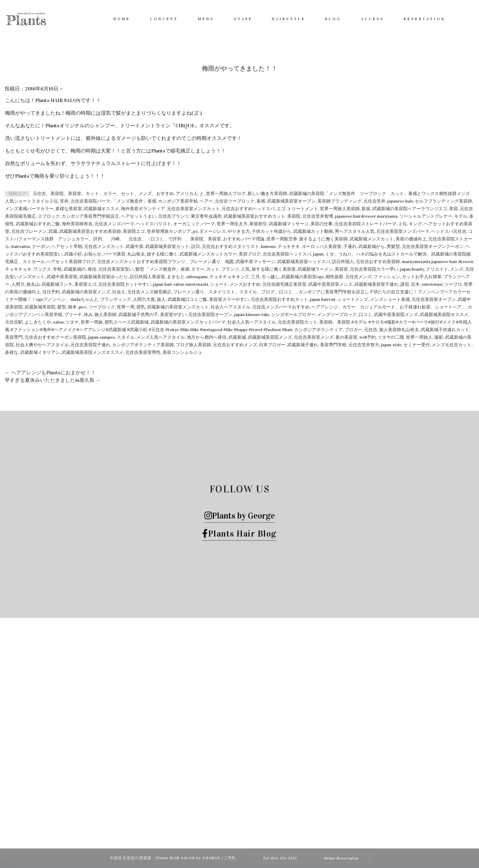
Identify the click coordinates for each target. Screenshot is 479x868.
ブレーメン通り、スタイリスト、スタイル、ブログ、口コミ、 (235, 292)
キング (415, 224)
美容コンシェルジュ (182, 352)
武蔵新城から (372, 247)
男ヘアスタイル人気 (355, 231)
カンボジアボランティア (318, 330)
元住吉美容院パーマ (90, 201)
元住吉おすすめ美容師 (378, 262)
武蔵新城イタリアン (40, 352)
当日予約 (51, 292)
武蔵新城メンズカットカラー (208, 254)
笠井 (64, 201)
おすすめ (232, 239)
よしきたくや (38, 322)
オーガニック (186, 224)
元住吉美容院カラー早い (374, 269)
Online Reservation (341, 858)
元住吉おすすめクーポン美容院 (55, 337)
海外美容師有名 (77, 224)
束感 (261, 201)
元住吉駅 (14, 322)
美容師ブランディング (339, 201)
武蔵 (53, 231)
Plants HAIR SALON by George (231, 828)
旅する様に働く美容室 (274, 269)
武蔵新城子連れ (303, 345)
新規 (366, 209)
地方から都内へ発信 (207, 337)
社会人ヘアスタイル (231, 307)
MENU (206, 19)
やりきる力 (239, 231)
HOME (122, 19)
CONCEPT (164, 19)
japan (318, 254)
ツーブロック (102, 307)
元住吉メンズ (358, 277)
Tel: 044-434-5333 (279, 858)
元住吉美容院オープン (210, 315)
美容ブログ (250, 254)
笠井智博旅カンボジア (169, 231)
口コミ (365, 315)
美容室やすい (173, 315)
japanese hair (400, 201)
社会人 (119, 292)
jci (195, 231)
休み (88, 315)
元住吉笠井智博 (318, 216)
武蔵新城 (237, 337)
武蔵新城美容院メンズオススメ (93, 352)
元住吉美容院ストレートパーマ (365, 224)
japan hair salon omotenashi (181, 284)
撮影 (439, 337)
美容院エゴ (134, 231)
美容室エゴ (85, 284)
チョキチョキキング (229, 277)
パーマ (208, 224)
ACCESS (373, 19)
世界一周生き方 (232, 224)
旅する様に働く (162, 254)
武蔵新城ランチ (57, 284)
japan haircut (323, 299)
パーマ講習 (114, 254)
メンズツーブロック (337, 315)
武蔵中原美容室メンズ (330, 284)
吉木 (415, 284)
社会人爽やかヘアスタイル (42, 345)
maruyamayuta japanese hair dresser (437, 262)
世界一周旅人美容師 (340, 209)
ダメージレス (213, 231)
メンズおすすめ (245, 284)
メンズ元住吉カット (452, 345)
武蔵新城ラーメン (315, 269)
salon (58, 322)
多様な (12, 352)
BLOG (333, 19)
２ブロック (49, 216)
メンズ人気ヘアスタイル (161, 337)
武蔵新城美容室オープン (291, 201)
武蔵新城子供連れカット (445, 330)
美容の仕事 (322, 224)
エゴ (281, 209)
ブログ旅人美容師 (193, 345)
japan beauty (412, 269)
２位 (402, 224)
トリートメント (303, 209)
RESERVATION (425, 19)
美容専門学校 (333, 345)
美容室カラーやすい (229, 299)
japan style (391, 345)
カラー (198, 269)
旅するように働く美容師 (323, 239)
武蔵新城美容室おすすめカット (254, 216)
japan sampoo (102, 337)
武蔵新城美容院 (40, 307)
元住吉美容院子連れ (90, 345)
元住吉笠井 (374, 201)
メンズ (457, 269)
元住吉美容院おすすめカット (279, 299)
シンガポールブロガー (293, 315)
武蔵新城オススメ (101, 209)
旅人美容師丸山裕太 (399, 330)
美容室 (341, 269)
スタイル (126, 337)
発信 (92, 269)
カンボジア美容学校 (178, 201)
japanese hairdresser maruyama (366, 216)
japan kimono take (252, 315)
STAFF (243, 19)
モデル (461, 216)
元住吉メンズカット (104, 247)
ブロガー (353, 330)
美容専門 (14, 337)
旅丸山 (33, 284)
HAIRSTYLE (289, 19)
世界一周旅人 (419, 337)
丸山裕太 (136, 254)
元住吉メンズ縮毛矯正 (149, 292)
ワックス (42, 269)
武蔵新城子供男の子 (138, 315)
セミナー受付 (417, 345)
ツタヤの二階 (391, 337)
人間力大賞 (144, 299)
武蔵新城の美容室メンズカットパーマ (188, 322)
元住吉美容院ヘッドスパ (287, 254)
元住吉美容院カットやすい (125, 284)
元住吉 (371, 330)
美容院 (294, 216)
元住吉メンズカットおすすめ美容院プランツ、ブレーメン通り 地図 (165, 262)
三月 (255, 277)
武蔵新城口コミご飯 (187, 299)
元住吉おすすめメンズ (235, 345)
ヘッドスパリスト (154, 224)
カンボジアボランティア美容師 (143, 345)
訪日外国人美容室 (147, 277)
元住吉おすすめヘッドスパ (248, 209)
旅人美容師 (105, 315)
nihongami (197, 277)
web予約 (368, 337)
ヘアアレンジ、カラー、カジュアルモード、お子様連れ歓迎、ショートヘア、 (389, 307)
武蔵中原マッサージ (255, 262)
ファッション (387, 277)
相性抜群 (334, 277)
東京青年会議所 (206, 216)
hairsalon (21, 247)
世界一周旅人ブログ (226, 194)
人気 (245, 269)
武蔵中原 (134, 247)
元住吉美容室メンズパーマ (403, 231)
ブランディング (116, 299)
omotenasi (432, 284)
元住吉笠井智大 (364, 345)
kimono (268, 247)
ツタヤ (72, 322)
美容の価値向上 (411, 239)
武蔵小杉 (73, 254)
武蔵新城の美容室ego (302, 277)
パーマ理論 (254, 239)
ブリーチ (73, 315)
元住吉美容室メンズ (314, 337)
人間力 (18, 284)
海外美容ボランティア (143, 209)
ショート (219, 284)
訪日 (196, 247)
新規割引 (258, 224)
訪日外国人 (343, 262)
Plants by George (240, 516)
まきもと (176, 277)
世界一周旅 (92, 322)
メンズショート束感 (390, 299)
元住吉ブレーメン (29, 231)
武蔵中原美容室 (62, 277)
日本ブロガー (272, 345)
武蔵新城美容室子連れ (376, 284)
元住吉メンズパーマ (114, 224)
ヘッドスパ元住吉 (449, 231)
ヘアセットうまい (139, 216)
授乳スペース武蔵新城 (127, 322)
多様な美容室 (69, 209)
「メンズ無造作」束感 (134, 201)
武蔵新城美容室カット (167, 247)
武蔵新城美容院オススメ (444, 315)
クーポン (41, 247)
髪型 (62, 307)
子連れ (350, 247)
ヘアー (206, 201)
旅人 (161, 299)
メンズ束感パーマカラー (29, 209)
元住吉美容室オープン (434, 299)
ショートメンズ (353, 299)
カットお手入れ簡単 (422, 277)
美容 (453, 209)
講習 (405, 284)
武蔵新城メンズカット (372, 239)
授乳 (141, 307)
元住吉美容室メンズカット (193, 209)
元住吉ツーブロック (235, 201)
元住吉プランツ (174, 216)
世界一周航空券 (282, 239)
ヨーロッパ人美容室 (322, 247)
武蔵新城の (75, 269)
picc (83, 307)
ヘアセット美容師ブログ (71, 262)
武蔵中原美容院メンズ (396, 315)
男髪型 (393, 247)
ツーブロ (453, 284)
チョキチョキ (18, 269)
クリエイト (437, 269)
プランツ (230, 269)
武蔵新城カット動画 (313, 231)
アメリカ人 (187, 194)
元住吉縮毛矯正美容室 (284, 284)
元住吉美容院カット (298, 322)
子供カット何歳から (271, 231)
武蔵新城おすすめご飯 (38, 224)
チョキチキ (289, 247)
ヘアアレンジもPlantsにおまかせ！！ (50, 373)
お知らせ (93, 254)
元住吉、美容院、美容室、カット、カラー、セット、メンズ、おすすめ (103, 194)
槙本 (72, 307)
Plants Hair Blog (239, 534)
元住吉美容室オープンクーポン (433, 247)
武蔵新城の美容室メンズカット (178, 307)
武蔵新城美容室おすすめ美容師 (90, 231)
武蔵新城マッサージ (289, 224)
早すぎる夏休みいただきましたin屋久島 (53, 380)
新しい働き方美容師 (267, 194)
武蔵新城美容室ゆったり (104, 277)
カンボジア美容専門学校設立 (90, 216)
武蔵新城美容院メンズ (270, 337)
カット (213, 269)
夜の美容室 (346, 337)
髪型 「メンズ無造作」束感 (162, 269)
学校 (57, 269)
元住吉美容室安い (116, 269)
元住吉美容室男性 (143, 352)
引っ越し (271, 277)
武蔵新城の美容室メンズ (86, 292)
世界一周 (126, 307)
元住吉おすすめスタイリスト (231, 247)
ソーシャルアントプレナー (426, 216)
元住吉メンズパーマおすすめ (281, 307)
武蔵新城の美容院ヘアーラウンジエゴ (410, 209)
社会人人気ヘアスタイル (252, 322)
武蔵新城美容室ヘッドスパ (304, 262)
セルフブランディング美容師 (443, 201)
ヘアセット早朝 (67, 247)
